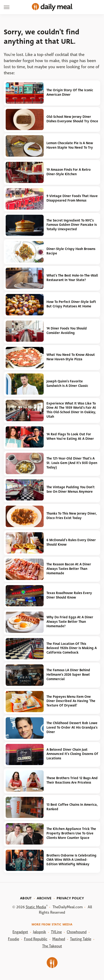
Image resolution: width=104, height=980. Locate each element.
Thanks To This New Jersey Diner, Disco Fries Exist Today (72, 516)
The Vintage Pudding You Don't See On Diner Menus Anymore (71, 489)
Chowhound (77, 932)
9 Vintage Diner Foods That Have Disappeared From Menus (72, 198)
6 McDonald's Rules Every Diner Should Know (71, 542)
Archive (44, 898)
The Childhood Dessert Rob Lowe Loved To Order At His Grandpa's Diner (72, 727)
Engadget (20, 932)
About (26, 898)
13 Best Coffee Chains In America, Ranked (72, 807)
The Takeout (52, 946)
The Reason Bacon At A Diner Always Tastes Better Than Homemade (69, 569)
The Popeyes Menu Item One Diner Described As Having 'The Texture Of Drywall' (71, 701)
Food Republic (36, 939)
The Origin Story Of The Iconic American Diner (70, 92)
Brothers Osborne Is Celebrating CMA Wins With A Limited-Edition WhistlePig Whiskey (71, 860)
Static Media (36, 907)
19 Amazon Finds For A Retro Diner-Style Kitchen (69, 172)
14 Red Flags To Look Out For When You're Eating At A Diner (70, 436)
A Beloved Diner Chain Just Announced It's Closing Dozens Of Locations (72, 754)
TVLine (56, 932)
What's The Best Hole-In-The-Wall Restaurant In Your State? (72, 278)
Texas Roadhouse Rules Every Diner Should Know (69, 595)
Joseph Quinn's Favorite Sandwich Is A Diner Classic (67, 384)
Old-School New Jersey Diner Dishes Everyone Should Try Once (72, 119)
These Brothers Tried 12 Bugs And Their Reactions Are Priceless (72, 780)
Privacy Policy (70, 898)
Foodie (14, 939)
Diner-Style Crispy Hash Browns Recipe (71, 251)
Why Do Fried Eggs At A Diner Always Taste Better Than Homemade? (70, 622)
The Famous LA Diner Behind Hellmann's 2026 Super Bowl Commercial (68, 674)
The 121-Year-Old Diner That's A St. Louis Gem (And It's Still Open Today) (72, 463)
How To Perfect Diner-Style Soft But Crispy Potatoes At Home (71, 304)
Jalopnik (40, 932)
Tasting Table (81, 939)
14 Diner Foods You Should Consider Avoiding (67, 331)
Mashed (59, 939)
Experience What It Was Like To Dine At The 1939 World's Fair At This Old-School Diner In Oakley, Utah (71, 410)
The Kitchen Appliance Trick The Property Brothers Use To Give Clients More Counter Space (71, 833)
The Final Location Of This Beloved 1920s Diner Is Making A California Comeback (72, 648)
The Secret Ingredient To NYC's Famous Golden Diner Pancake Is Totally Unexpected (72, 225)
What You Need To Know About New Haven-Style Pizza (71, 357)
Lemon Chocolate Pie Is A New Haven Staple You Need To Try (70, 145)
